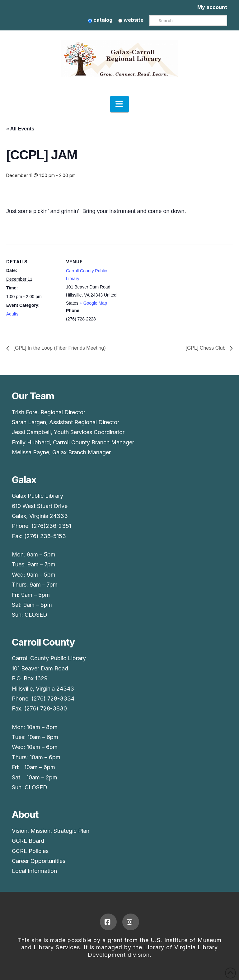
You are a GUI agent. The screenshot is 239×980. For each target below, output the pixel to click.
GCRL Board (28, 841)
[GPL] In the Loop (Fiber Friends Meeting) (59, 348)
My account (212, 7)
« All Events (20, 129)
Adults (12, 314)
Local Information (34, 871)
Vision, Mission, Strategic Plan (51, 831)
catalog (100, 20)
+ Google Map (93, 303)
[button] (119, 104)
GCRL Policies (30, 851)
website (131, 20)
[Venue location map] (159, 287)
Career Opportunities (39, 861)
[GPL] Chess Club (206, 348)
